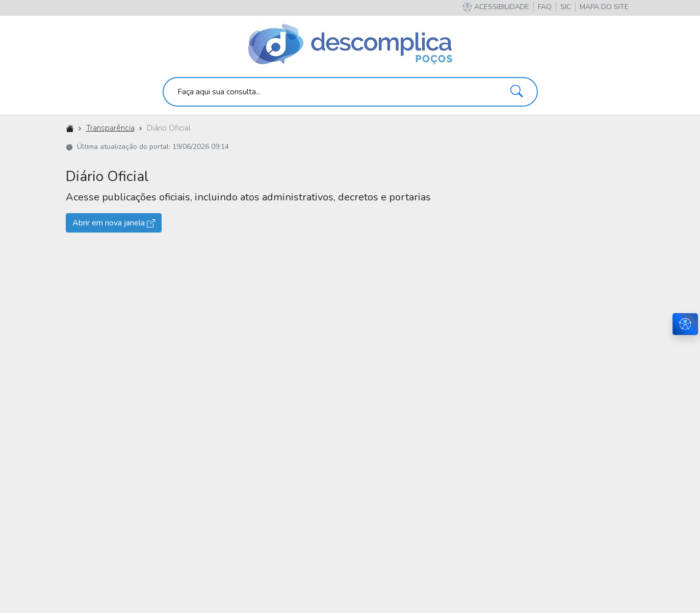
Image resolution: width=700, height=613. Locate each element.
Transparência (110, 128)
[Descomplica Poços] (350, 45)
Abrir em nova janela (114, 223)
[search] (350, 92)
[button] (604, 7)
